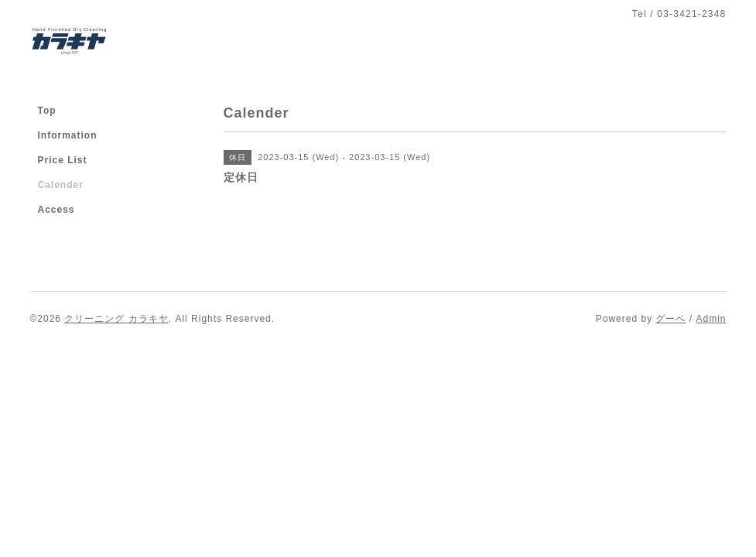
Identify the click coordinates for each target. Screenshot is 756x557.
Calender (61, 185)
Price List (63, 160)
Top (47, 111)
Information (68, 135)
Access (56, 210)
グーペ (670, 319)
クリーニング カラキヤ (116, 319)
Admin (711, 319)
